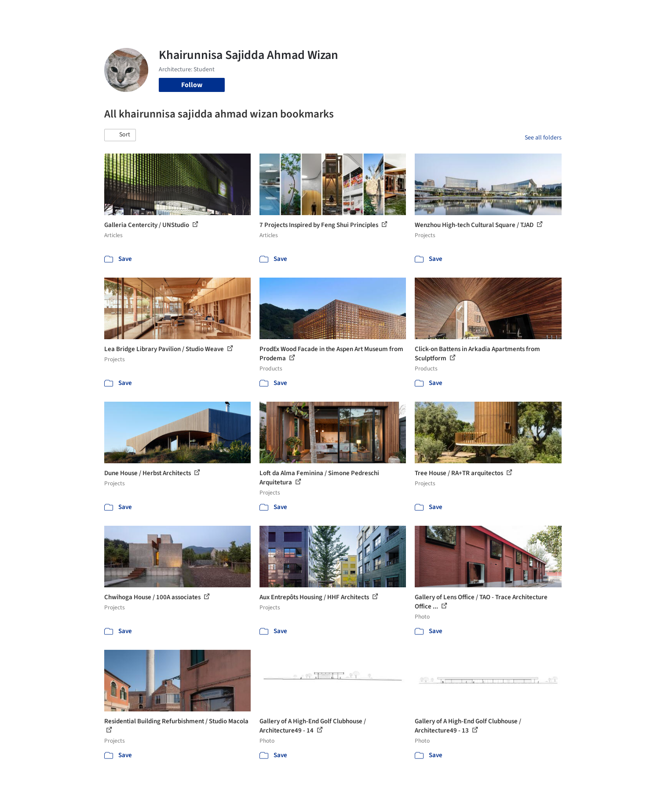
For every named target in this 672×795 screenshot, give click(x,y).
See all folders (543, 138)
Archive (483, 12)
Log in (528, 12)
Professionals (421, 12)
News (457, 12)
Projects (299, 12)
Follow (192, 85)
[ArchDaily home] (73, 12)
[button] (120, 135)
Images (330, 12)
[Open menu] (600, 12)
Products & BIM (371, 12)
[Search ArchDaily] (194, 12)
